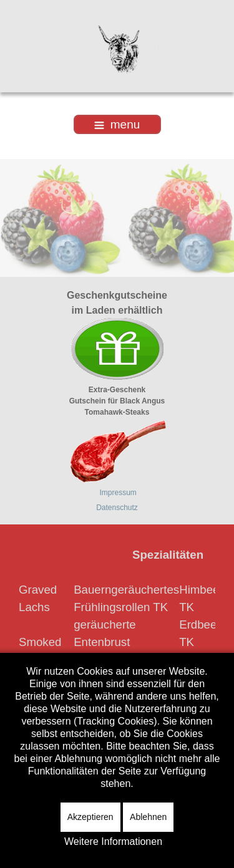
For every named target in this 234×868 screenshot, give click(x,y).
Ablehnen (148, 817)
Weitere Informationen (113, 841)
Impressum (118, 493)
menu (117, 124)
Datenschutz (117, 508)
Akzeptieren (90, 817)
